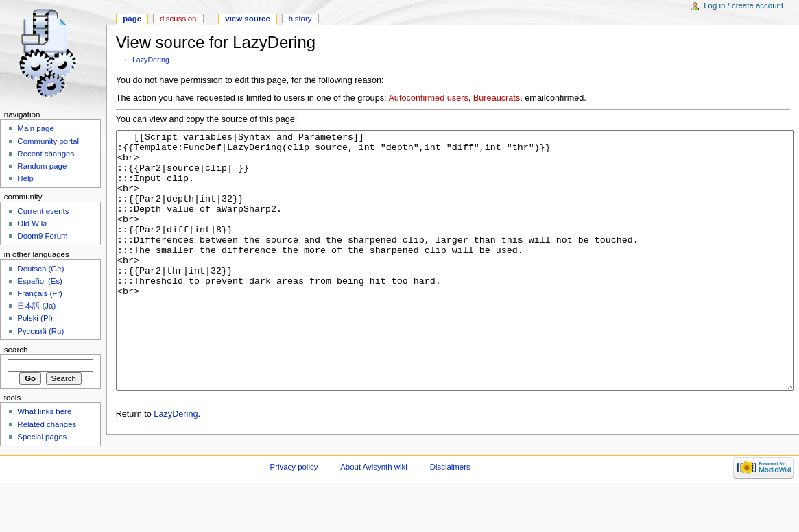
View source (248, 19)
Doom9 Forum (42, 236)
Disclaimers (450, 508)
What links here (44, 411)
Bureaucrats (497, 98)
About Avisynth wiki (374, 508)
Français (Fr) (40, 293)
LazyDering (151, 60)
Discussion (178, 19)
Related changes (47, 424)
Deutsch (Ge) (40, 269)
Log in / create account (743, 5)
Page (132, 19)
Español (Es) (40, 281)
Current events (43, 211)
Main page (36, 128)
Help (25, 178)
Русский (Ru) (40, 331)
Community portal (48, 141)
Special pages (42, 437)
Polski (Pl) (35, 318)
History (300, 19)
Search (16, 350)
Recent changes (46, 154)
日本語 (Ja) (36, 306)
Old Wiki (32, 223)
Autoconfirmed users (428, 98)
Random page (42, 166)
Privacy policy (294, 508)
